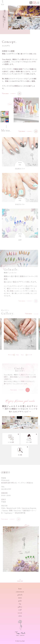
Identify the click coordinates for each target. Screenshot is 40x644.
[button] (10, 28)
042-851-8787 (5, 489)
